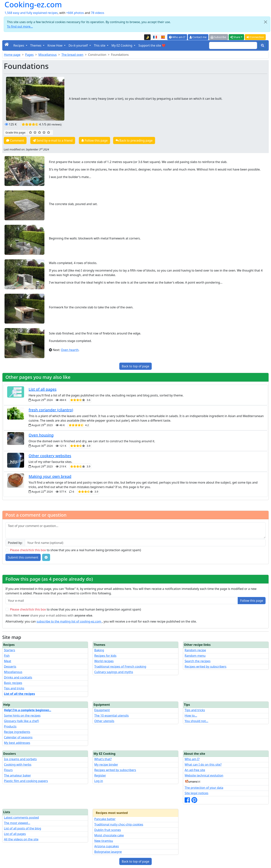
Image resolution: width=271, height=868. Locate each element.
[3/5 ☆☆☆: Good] (40, 132)
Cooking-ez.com (33, 5)
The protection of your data (204, 788)
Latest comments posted (21, 817)
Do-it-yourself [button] (78, 45)
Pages (29, 55)
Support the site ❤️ (152, 45)
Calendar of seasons (18, 737)
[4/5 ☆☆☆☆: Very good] (44, 132)
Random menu (195, 656)
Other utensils (104, 721)
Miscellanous (48, 55)
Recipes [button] (19, 45)
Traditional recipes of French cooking (120, 666)
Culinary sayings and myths (114, 672)
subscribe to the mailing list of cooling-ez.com (69, 621)
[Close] (266, 22)
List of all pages (43, 389)
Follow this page (94, 140)
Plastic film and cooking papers (26, 781)
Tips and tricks (14, 688)
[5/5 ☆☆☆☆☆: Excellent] (49, 132)
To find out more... (20, 26)
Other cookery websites (50, 456)
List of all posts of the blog (22, 828)
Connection (255, 37)
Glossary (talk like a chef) (21, 721)
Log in (99, 781)
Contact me (198, 37)
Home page (12, 55)
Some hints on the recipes (22, 716)
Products (10, 726)
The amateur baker (17, 775)
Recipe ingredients (17, 732)
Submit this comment (23, 557)
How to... (191, 716)
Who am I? (177, 37)
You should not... (196, 721)
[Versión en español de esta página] (163, 37)
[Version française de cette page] (155, 37)
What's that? (103, 759)
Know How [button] (55, 45)
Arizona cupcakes (107, 846)
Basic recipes (13, 683)
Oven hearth (70, 350)
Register (100, 775)
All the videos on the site (21, 839)
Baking (99, 650)
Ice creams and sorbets (20, 759)
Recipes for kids (105, 656)
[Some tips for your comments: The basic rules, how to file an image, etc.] (46, 557)
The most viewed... (17, 823)
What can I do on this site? (203, 765)
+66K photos (75, 13)
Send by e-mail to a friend (53, 140)
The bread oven (72, 55)
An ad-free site (195, 770)
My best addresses (17, 743)
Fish (7, 656)
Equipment (102, 710)
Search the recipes (198, 661)
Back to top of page (135, 366)
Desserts (10, 666)
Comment (15, 140)
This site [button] (100, 45)
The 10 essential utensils (112, 716)
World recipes (104, 661)
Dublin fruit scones (108, 830)
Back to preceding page (134, 140)
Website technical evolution (204, 775)
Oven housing (41, 435)
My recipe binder (106, 765)
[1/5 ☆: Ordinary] (30, 132)
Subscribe (218, 37)
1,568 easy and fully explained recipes (31, 13)
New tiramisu (104, 841)
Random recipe (195, 650)
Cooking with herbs (18, 765)
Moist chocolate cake (109, 835)
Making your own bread (50, 476)
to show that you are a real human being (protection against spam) (75, 550)
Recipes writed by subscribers (206, 666)
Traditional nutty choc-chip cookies (119, 824)
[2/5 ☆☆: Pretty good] (35, 132)
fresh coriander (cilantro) (51, 410)
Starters (10, 650)
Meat (8, 661)
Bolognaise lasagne (108, 852)
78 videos (98, 13)
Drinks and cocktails (18, 677)
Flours (8, 770)
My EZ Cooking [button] (122, 45)
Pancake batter (105, 819)
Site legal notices (196, 793)
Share (235, 37)
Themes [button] (36, 45)
